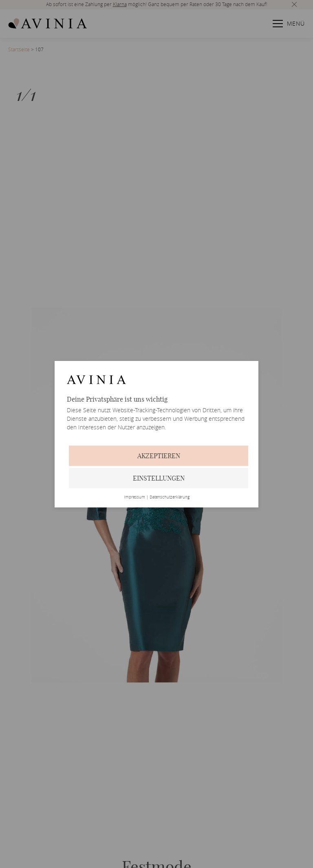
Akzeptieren (159, 456)
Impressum (134, 497)
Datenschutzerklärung (170, 497)
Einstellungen (159, 478)
